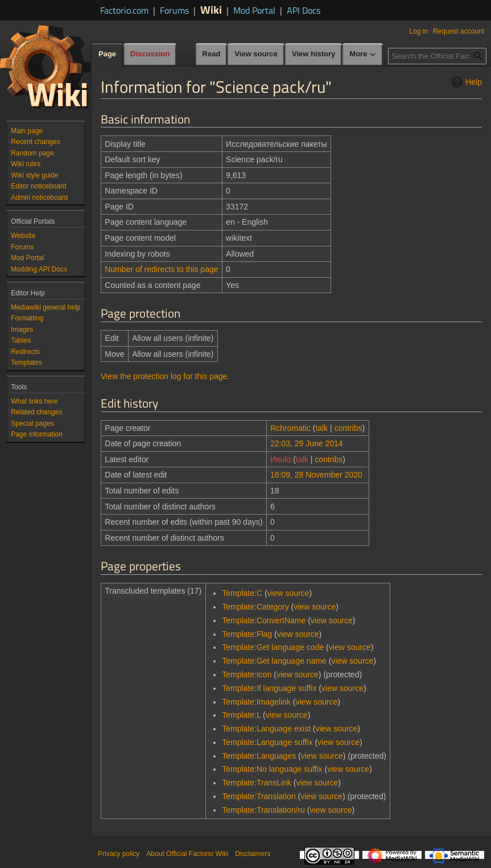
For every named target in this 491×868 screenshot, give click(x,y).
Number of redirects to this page (161, 269)
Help (465, 82)
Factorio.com (124, 10)
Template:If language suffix (269, 688)
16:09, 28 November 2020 (316, 475)
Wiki (211, 9)
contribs (348, 428)
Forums (174, 10)
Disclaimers (253, 854)
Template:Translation (259, 796)
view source (288, 593)
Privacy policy (119, 854)
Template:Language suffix (267, 742)
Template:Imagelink (256, 702)
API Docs (304, 10)
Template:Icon (247, 674)
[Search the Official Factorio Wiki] (437, 56)
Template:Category (255, 607)
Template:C (242, 593)
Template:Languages (259, 756)
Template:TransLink (257, 783)
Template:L (241, 715)
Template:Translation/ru (263, 810)
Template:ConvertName (264, 620)
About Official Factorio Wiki (187, 854)
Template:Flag (247, 634)
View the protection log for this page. (165, 376)
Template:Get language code (273, 647)
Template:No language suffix (272, 769)
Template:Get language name (274, 661)
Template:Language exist (266, 729)
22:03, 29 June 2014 (307, 443)
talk (321, 428)
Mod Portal (254, 10)
